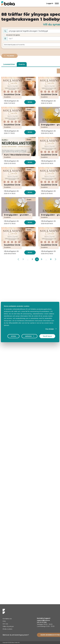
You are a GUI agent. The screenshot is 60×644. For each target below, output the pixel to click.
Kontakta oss (7, 619)
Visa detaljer (50, 329)
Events (22, 64)
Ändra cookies (7, 629)
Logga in (50, 3)
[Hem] (8, 3)
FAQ (4, 621)
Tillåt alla (47, 336)
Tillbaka (10, 56)
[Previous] (18, 259)
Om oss (5, 624)
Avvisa (13, 336)
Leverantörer (9, 64)
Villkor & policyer (8, 626)
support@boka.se (43, 620)
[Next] (55, 259)
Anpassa (29, 336)
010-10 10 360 (42, 622)
